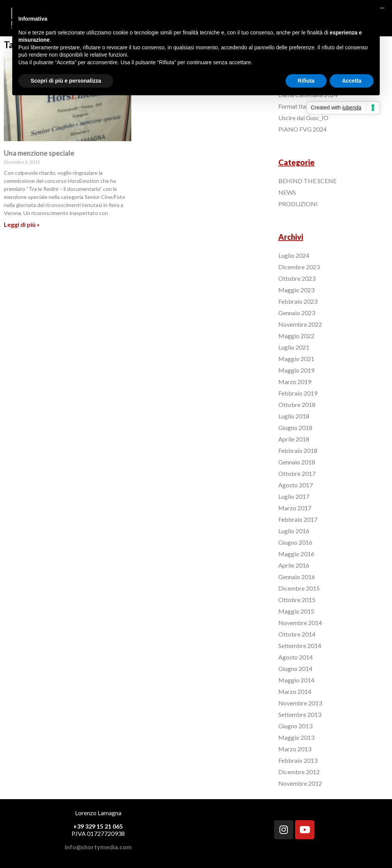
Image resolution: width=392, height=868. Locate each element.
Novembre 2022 (300, 324)
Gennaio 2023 (297, 313)
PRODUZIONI (298, 204)
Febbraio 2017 (298, 519)
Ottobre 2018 (297, 405)
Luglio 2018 (294, 416)
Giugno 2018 (295, 427)
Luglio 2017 (294, 496)
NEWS (287, 192)
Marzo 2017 (295, 508)
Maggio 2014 (296, 680)
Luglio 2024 (294, 255)
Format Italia (295, 106)
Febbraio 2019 (298, 393)
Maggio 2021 (296, 359)
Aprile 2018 (294, 439)
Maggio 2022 (296, 336)
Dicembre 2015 (299, 588)
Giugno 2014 (295, 669)
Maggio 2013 (296, 737)
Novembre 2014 (300, 623)
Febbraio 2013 (298, 760)
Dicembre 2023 (299, 267)
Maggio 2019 (296, 370)
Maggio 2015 (296, 611)
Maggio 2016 (296, 554)
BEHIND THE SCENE (307, 181)
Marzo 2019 (295, 382)
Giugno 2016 (295, 542)
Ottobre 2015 (297, 600)
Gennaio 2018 (297, 462)
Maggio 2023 (296, 290)
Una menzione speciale (39, 153)
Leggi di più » (22, 224)
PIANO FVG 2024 (302, 129)
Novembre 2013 (300, 703)
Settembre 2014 (300, 646)
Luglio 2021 (294, 347)
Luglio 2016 (294, 531)
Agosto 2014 (296, 657)
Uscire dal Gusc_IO (303, 118)
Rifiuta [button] (306, 81)
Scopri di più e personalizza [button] (66, 81)
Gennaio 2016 (297, 577)
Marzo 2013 (295, 749)
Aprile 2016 (294, 565)
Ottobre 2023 (297, 278)
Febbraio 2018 (298, 450)
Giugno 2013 (295, 726)
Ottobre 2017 (297, 473)
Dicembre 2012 (299, 772)
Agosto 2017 (296, 485)
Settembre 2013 (300, 714)
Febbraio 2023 (298, 301)
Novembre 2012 (300, 783)
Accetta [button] (352, 81)
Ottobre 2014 (297, 634)
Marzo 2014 (295, 691)
